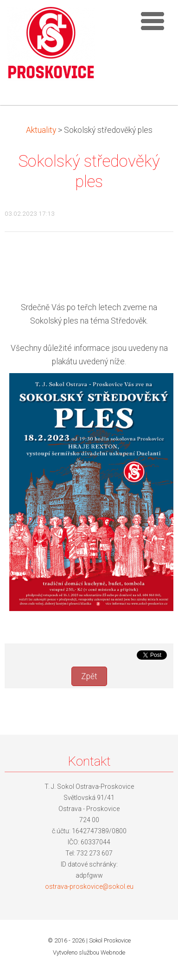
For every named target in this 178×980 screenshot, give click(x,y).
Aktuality (41, 130)
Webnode (113, 952)
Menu (153, 21)
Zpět (89, 676)
